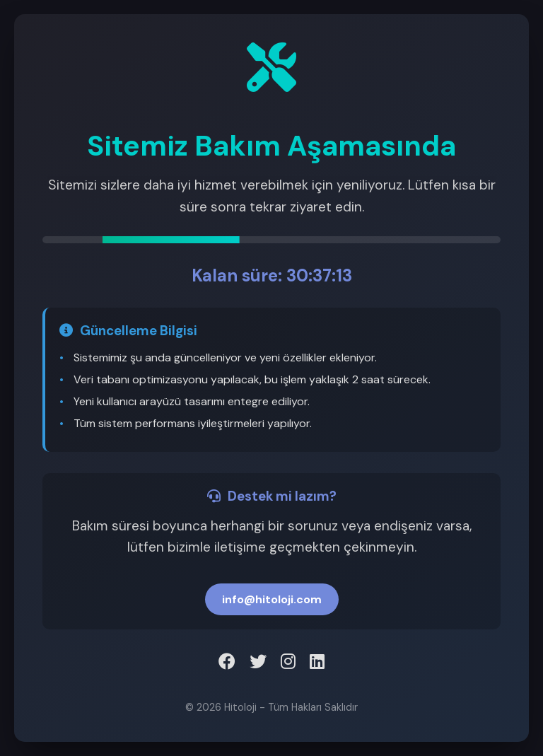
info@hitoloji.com (272, 599)
